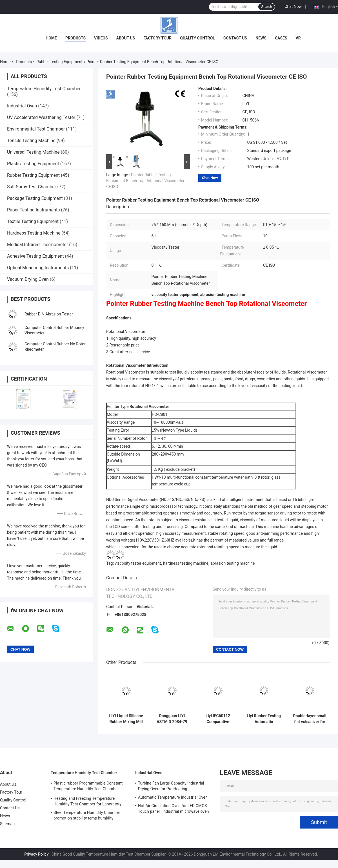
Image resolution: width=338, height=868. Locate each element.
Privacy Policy (36, 854)
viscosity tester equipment (138, 563)
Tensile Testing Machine (31, 141)
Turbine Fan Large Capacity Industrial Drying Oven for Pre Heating (171, 786)
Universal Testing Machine (33, 152)
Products (75, 38)
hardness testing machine (186, 563)
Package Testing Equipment (35, 198)
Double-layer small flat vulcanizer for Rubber (310, 719)
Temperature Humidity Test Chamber (44, 89)
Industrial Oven (22, 106)
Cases (281, 38)
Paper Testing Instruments (33, 210)
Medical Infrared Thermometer (37, 245)
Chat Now (293, 6)
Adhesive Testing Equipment (35, 256)
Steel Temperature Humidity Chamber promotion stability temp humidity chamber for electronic (87, 816)
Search (266, 7)
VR (298, 38)
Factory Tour (157, 38)
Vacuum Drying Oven (28, 279)
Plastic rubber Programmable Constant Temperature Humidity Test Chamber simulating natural (88, 787)
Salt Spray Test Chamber (32, 187)
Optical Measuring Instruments (38, 268)
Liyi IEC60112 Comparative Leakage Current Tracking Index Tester (218, 719)
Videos (101, 38)
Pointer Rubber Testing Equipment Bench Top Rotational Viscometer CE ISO (145, 181)
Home (51, 38)
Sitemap (7, 824)
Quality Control (197, 38)
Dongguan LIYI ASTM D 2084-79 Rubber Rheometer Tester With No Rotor (172, 719)
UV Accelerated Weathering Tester (41, 117)
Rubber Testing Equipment (59, 62)
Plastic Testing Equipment (33, 164)
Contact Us (235, 38)
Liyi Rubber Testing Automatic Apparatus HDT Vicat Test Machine (264, 719)
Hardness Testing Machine (34, 233)
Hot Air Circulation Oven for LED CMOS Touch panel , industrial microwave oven (174, 809)
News (261, 38)
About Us (126, 38)
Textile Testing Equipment (33, 221)
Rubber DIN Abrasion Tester (49, 314)
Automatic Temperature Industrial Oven (173, 797)
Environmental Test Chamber (36, 129)
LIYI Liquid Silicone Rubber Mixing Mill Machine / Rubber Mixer (126, 719)
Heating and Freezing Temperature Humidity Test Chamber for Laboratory (87, 801)
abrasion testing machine (233, 563)
